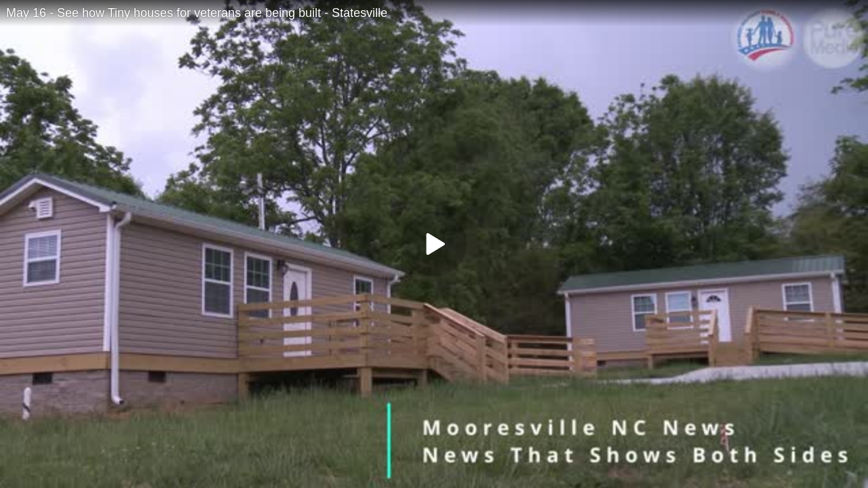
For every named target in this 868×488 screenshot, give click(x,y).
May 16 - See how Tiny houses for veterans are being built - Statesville (197, 13)
